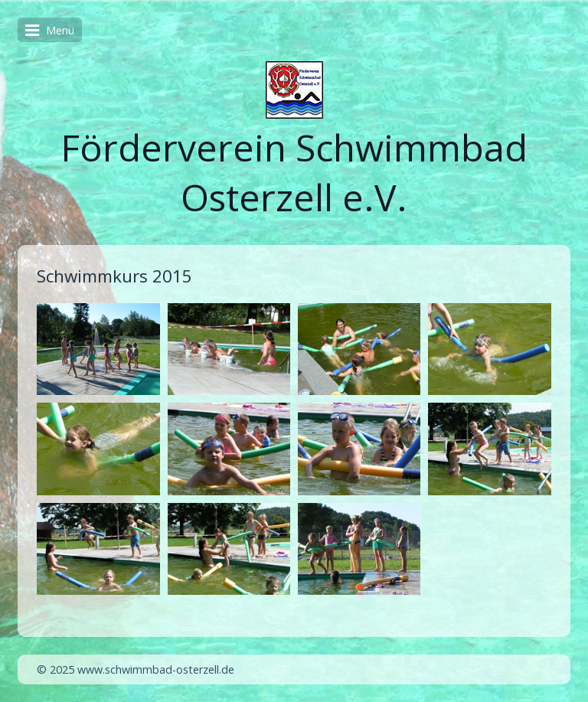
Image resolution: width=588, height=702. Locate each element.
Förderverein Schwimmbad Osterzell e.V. (294, 172)
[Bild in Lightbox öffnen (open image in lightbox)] (98, 349)
